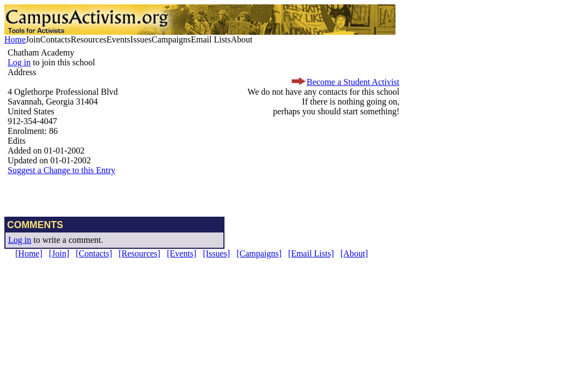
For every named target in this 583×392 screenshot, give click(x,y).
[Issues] (216, 253)
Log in (19, 62)
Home (15, 39)
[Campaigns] (259, 253)
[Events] (181, 253)
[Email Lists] (311, 253)
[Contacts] (94, 253)
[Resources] (139, 253)
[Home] (29, 253)
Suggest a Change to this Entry (62, 170)
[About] (354, 253)
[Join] (59, 253)
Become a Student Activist (353, 82)
